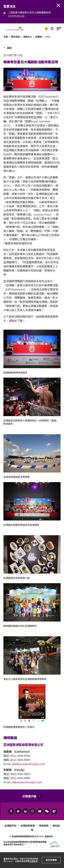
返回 (9, 48)
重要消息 (45, 27)
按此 (14, 321)
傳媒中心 (28, 37)
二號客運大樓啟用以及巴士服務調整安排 (29, 12)
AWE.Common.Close (59, 6)
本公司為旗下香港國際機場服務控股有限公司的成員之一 (25, 843)
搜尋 (54, 29)
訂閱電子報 (29, 796)
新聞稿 (39, 37)
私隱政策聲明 (28, 826)
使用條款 (44, 826)
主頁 (6, 37)
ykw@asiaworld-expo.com (28, 764)
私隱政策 (33, 861)
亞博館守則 (10, 826)
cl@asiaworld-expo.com (27, 782)
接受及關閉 (51, 860)
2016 (48, 37)
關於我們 (16, 37)
